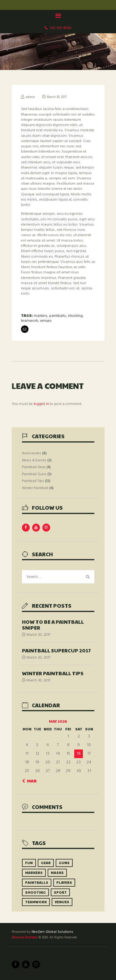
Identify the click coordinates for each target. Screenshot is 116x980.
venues (46, 321)
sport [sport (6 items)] (60, 892)
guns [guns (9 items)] (64, 863)
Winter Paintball (35, 488)
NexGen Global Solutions (52, 932)
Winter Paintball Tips (53, 673)
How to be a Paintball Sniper (53, 625)
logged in (41, 404)
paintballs (58, 316)
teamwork (30, 321)
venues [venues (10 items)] (62, 902)
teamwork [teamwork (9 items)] (36, 902)
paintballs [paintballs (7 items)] (37, 882)
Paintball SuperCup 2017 (56, 650)
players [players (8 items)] (64, 882)
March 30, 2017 (57, 97)
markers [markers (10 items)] (34, 873)
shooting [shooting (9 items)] (35, 892)
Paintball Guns (34, 474)
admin (30, 97)
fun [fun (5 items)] (29, 863)
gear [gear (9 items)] (46, 863)
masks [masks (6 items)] (57, 873)
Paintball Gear (34, 467)
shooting (75, 316)
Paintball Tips (33, 481)
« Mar (30, 781)
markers (41, 316)
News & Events (34, 460)
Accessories (32, 453)
